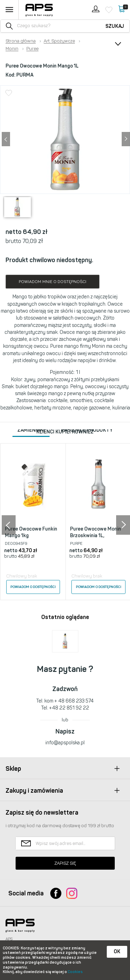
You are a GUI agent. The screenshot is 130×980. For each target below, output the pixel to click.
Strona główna (21, 41)
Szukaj (115, 26)
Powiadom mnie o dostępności (53, 282)
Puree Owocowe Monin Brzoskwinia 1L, (96, 532)
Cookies (75, 972)
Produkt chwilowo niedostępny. (49, 260)
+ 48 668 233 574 (74, 701)
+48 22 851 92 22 (69, 708)
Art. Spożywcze (59, 41)
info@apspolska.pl (65, 743)
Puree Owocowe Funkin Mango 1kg (31, 532)
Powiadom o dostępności (33, 587)
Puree (32, 49)
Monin (12, 49)
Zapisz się (65, 863)
